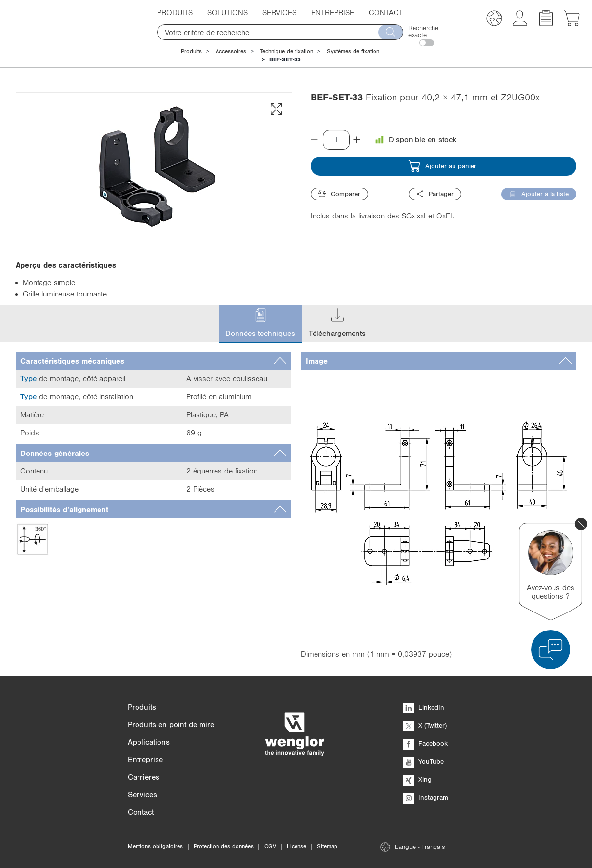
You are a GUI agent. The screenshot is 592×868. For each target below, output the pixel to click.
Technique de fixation (286, 51)
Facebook (425, 743)
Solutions (227, 12)
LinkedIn (424, 707)
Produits (175, 12)
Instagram (426, 797)
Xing (417, 779)
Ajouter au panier (442, 166)
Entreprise (333, 12)
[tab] (153, 361)
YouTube (424, 761)
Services (279, 12)
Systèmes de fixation (353, 51)
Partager (435, 194)
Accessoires (231, 51)
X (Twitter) (425, 725)
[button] (494, 20)
